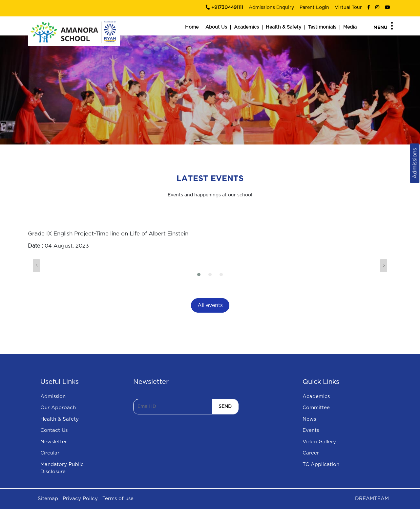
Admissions (415, 163)
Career (311, 453)
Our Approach (58, 408)
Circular (50, 453)
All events (210, 305)
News (309, 419)
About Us (216, 27)
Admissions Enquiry (271, 8)
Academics (246, 27)
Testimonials (322, 27)
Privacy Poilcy (80, 499)
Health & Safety (283, 27)
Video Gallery (319, 442)
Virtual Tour (348, 8)
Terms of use (118, 499)
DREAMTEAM (372, 499)
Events (311, 430)
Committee (316, 408)
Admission (53, 397)
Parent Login (314, 8)
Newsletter (54, 442)
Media (350, 27)
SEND (225, 407)
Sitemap (48, 499)
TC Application (321, 465)
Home (192, 27)
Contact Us (54, 430)
